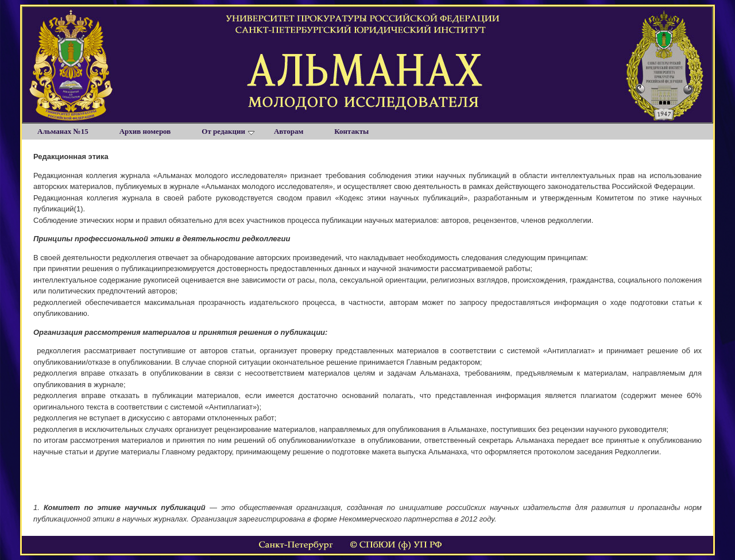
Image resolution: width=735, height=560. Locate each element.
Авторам (289, 131)
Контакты (351, 131)
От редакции (228, 131)
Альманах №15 (63, 131)
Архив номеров (145, 131)
